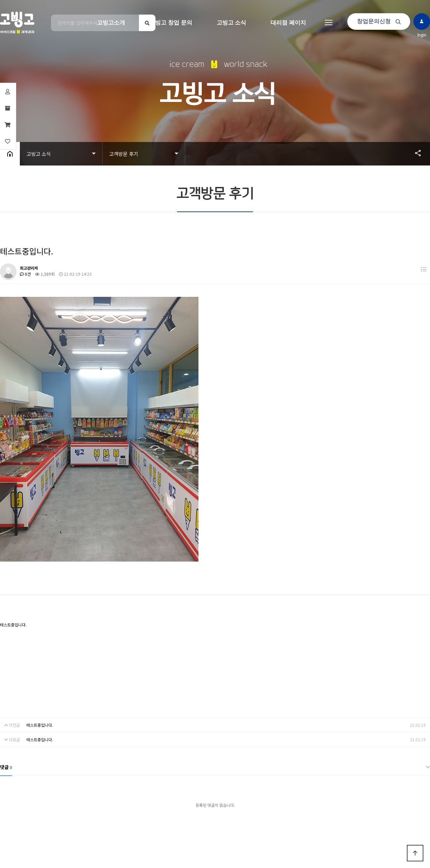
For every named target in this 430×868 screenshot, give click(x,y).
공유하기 (415, 153)
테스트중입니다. (40, 725)
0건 (25, 274)
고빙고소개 (111, 23)
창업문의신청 (379, 21)
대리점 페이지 (288, 23)
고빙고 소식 (232, 23)
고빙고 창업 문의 (171, 23)
